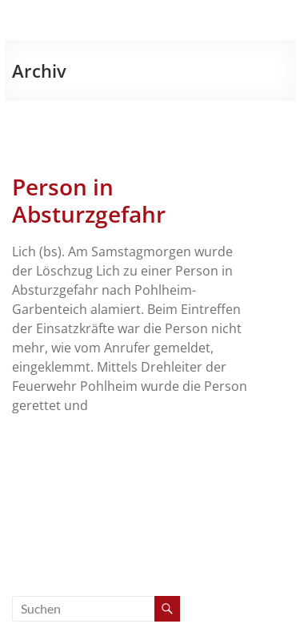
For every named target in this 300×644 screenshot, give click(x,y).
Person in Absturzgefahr (89, 200)
